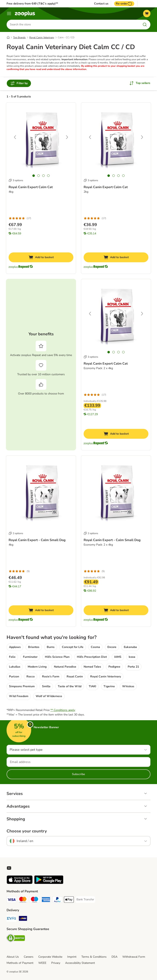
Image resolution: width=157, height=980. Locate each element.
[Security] (16, 939)
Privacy (56, 963)
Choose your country (27, 831)
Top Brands (19, 37)
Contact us (101, 4)
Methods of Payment (20, 963)
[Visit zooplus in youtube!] (9, 868)
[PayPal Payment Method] (57, 900)
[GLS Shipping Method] (23, 919)
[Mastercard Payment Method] (23, 900)
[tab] (34, 176)
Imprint (72, 957)
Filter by (19, 83)
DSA (114, 957)
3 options (16, 180)
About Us (13, 957)
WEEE (42, 963)
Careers (29, 957)
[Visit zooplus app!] (20, 883)
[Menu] (9, 14)
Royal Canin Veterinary (42, 37)
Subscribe (78, 774)
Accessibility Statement (80, 963)
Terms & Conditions (94, 957)
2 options (16, 533)
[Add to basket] (41, 257)
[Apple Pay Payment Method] (69, 900)
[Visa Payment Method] (11, 900)
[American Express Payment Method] (46, 900)
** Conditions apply (63, 710)
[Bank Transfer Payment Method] (85, 900)
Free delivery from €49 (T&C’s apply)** (32, 4)
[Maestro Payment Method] (34, 900)
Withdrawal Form (134, 957)
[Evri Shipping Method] (11, 919)
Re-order (124, 4)
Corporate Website (50, 957)
